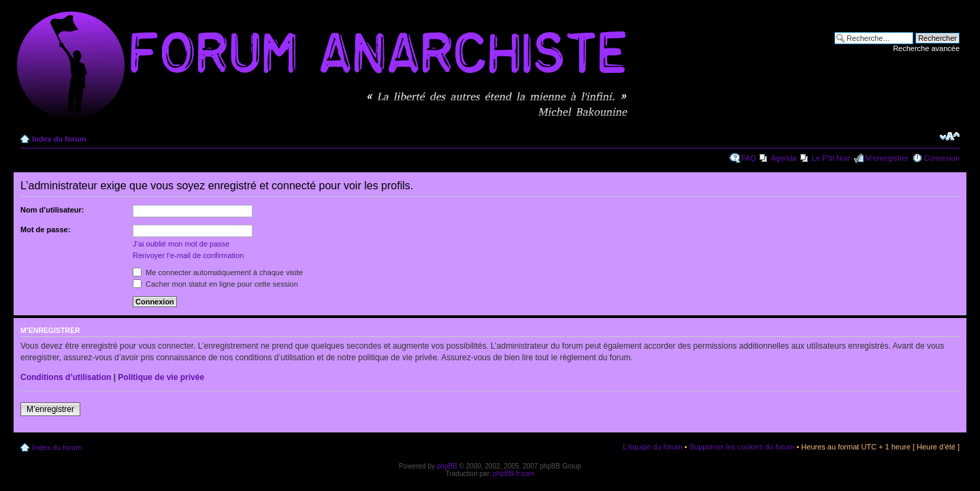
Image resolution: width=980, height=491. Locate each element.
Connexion (942, 158)
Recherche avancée (926, 48)
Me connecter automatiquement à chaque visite (218, 272)
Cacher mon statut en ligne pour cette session (215, 284)
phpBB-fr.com (514, 474)
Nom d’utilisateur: (52, 210)
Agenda (784, 158)
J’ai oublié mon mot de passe (181, 244)
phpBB (447, 466)
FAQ (749, 158)
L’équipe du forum (652, 447)
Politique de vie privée (161, 377)
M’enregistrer (887, 158)
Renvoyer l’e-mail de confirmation (188, 255)
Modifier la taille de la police (950, 136)
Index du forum (59, 139)
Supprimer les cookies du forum (742, 447)
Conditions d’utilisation (66, 377)
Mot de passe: (45, 229)
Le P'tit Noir (831, 158)
